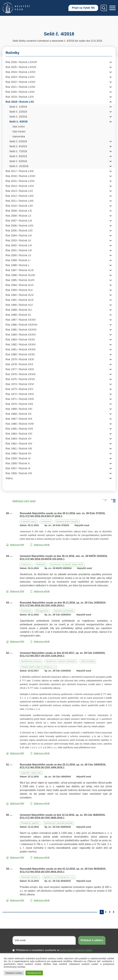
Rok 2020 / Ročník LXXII (20, 92)
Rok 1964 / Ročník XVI (19, 434)
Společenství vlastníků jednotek (58, 823)
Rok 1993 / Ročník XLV (19, 290)
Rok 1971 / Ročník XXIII (20, 399)
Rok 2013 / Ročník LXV (19, 191)
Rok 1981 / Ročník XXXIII (21, 350)
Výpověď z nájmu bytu (31, 773)
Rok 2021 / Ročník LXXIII (20, 87)
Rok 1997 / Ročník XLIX (20, 270)
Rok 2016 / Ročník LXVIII (20, 176)
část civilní (19, 127)
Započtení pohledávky (64, 611)
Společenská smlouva (31, 661)
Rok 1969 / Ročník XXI (19, 409)
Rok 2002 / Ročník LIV (19, 245)
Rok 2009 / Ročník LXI (19, 211)
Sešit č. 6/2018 (18, 146)
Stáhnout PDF (15, 545)
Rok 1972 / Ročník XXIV (20, 394)
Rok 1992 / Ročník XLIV (20, 295)
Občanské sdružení (30, 877)
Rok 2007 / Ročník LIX (19, 221)
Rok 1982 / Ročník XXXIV (21, 345)
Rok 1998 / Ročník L (17, 265)
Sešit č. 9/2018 (18, 161)
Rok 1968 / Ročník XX (19, 414)
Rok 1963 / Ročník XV (19, 439)
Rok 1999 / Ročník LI (18, 260)
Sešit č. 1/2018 (18, 107)
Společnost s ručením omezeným (61, 661)
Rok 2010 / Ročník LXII (19, 206)
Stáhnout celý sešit (21, 501)
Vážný (9, 478)
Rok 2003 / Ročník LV (18, 241)
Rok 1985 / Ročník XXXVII (21, 330)
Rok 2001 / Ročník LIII (19, 250)
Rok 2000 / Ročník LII (18, 255)
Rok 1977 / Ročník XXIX (20, 369)
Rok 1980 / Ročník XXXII (20, 354)
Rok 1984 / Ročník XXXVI (21, 335)
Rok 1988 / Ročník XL (18, 315)
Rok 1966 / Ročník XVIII (20, 424)
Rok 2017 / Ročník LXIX (20, 171)
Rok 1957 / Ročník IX (18, 468)
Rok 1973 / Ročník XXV (19, 389)
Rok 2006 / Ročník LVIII (19, 226)
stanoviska (19, 136)
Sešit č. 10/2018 (19, 166)
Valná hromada (88, 661)
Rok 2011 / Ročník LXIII (20, 201)
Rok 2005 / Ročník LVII (19, 231)
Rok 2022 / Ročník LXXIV (21, 82)
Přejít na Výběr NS (83, 8)
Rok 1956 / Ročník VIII (19, 473)
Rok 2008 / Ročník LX (18, 216)
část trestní (19, 132)
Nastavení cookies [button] (14, 973)
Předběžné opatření (30, 823)
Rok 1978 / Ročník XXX (19, 364)
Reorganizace (42, 611)
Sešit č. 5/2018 (18, 141)
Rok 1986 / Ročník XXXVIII (21, 325)
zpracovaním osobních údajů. (76, 950)
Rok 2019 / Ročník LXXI (20, 97)
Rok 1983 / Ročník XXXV (20, 340)
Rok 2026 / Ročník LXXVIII (21, 62)
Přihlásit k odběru (92, 940)
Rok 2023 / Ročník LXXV (20, 77)
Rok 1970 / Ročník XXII (19, 404)
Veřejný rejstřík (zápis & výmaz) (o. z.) (38, 667)
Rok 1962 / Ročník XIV (19, 444)
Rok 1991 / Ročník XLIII (20, 300)
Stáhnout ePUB (40, 545)
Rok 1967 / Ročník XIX (19, 419)
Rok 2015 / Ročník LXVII (20, 181)
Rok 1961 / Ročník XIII (19, 449)
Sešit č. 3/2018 (18, 117)
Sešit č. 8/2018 (18, 156)
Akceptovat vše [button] (34, 973)
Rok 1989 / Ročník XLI (19, 310)
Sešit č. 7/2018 (18, 151)
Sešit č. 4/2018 (19, 122)
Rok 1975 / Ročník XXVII (20, 379)
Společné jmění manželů (67, 522)
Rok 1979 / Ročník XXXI (20, 359)
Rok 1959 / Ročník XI (18, 458)
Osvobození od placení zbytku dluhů (67, 564)
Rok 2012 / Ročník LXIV (20, 196)
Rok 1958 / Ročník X (18, 463)
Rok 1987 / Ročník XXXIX (21, 320)
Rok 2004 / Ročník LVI (19, 236)
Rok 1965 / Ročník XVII (19, 429)
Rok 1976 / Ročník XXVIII (21, 374)
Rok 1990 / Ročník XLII (19, 305)
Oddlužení (41, 564)
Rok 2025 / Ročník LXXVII (21, 67)
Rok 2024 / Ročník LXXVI (21, 72)
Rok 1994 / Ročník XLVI (20, 285)
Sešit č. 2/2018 (18, 112)
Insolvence (46, 522)
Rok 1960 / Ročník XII (18, 454)
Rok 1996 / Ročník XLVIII (20, 275)
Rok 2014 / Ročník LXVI (20, 186)
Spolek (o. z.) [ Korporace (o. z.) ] (59, 877)
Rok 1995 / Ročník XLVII (20, 280)
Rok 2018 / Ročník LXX (20, 102)
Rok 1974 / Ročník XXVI (20, 384)
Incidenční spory (29, 522)
